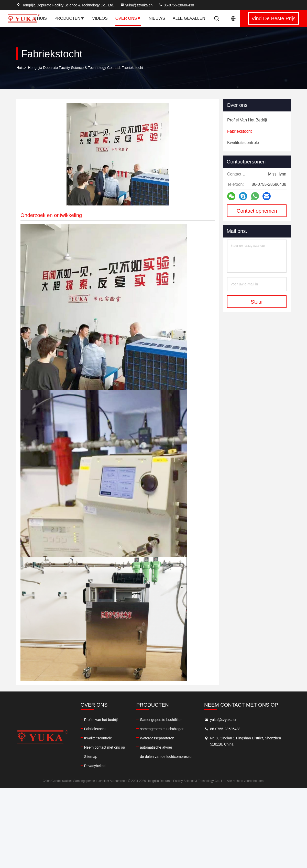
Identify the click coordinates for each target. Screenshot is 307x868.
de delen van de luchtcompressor (166, 757)
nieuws (157, 18)
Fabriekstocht (95, 729)
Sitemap (91, 757)
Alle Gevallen (189, 18)
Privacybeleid (95, 766)
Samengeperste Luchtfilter (161, 720)
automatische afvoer (156, 747)
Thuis (41, 18)
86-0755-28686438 (176, 5)
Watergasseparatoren (157, 738)
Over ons (128, 18)
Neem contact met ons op (105, 747)
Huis (20, 68)
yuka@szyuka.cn (136, 5)
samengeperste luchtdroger (162, 729)
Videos (100, 18)
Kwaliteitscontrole (98, 738)
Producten (69, 18)
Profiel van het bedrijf (101, 720)
